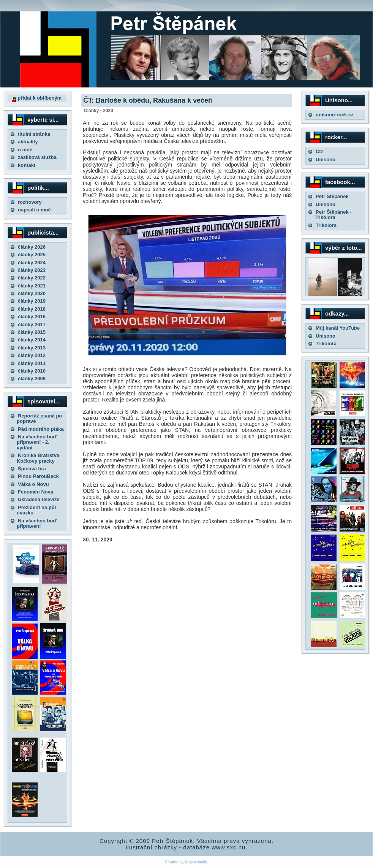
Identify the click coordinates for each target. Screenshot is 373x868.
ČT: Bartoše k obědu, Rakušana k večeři (148, 100)
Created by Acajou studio (186, 862)
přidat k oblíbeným (37, 98)
